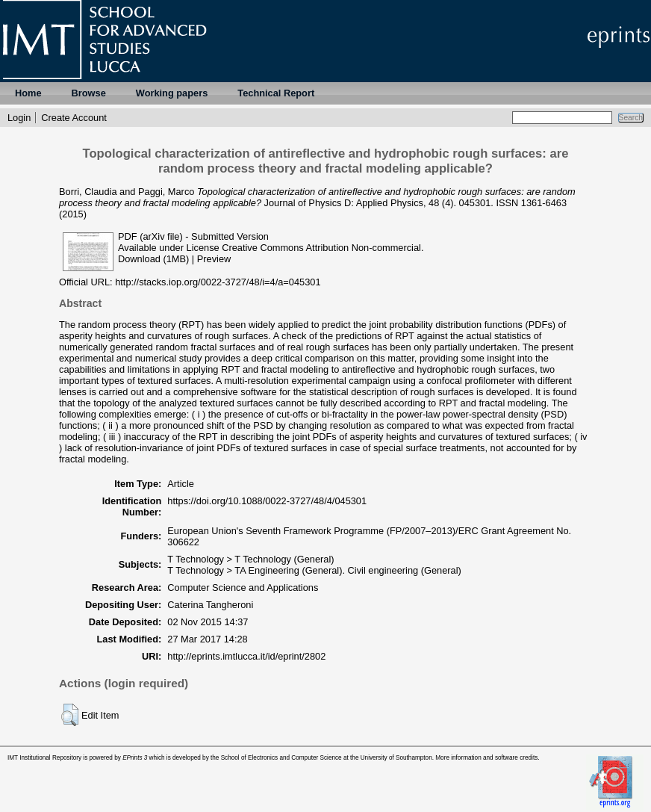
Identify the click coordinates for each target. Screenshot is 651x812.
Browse (89, 93)
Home (28, 93)
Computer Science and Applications (243, 588)
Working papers (172, 93)
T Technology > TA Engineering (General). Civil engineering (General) (314, 570)
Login (19, 118)
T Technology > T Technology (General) (250, 559)
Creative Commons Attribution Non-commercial (321, 248)
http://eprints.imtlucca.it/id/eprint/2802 (246, 656)
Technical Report (276, 93)
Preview (214, 259)
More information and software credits (486, 758)
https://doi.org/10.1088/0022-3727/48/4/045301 (267, 501)
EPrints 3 (135, 758)
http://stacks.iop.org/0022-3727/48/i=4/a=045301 (218, 282)
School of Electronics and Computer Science (281, 758)
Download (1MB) (153, 259)
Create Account (74, 118)
